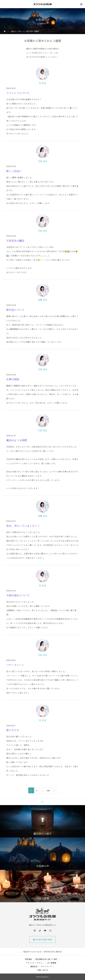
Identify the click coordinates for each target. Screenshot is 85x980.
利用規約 (28, 959)
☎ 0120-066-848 (42, 939)
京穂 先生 (42, 300)
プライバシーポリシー (35, 963)
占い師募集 (52, 963)
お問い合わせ (43, 970)
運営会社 (34, 966)
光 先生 (43, 83)
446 (48, 790)
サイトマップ (46, 966)
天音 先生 (42, 161)
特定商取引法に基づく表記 (46, 959)
